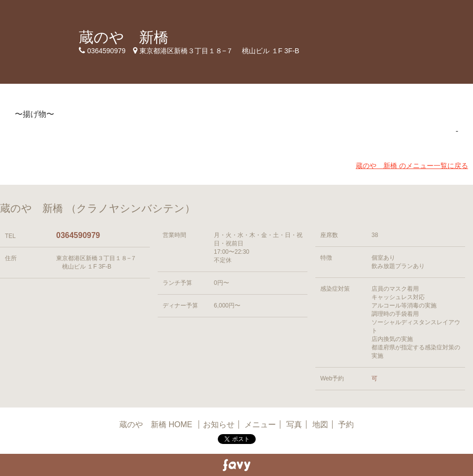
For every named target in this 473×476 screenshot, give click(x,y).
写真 (294, 425)
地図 (320, 425)
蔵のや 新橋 (124, 37)
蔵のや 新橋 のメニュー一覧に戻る (412, 166)
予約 (346, 425)
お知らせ (219, 425)
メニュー (260, 425)
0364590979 (78, 235)
